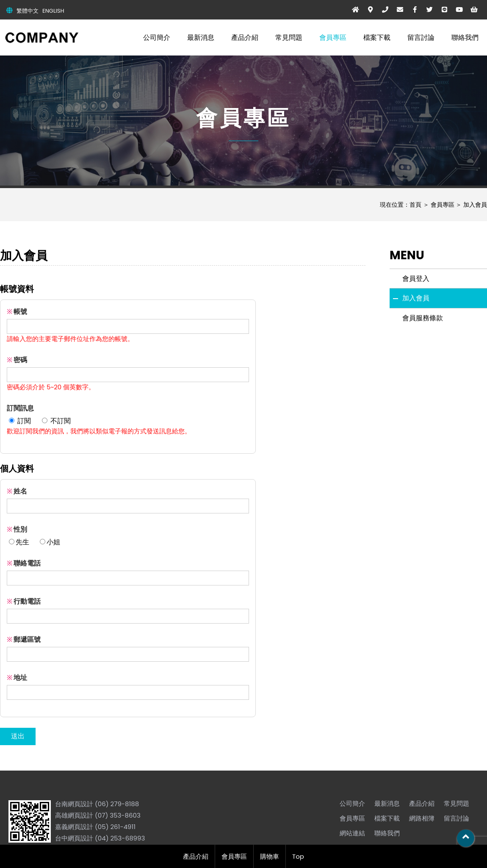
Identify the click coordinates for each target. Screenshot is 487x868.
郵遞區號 (24, 639)
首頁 (415, 205)
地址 (17, 678)
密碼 (17, 360)
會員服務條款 (423, 318)
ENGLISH (53, 11)
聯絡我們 (465, 37)
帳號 (17, 312)
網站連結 (352, 833)
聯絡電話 (24, 563)
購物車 (270, 856)
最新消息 (201, 37)
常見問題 (289, 37)
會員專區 (333, 37)
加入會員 (475, 205)
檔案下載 (377, 37)
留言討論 (421, 37)
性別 (17, 529)
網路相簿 (422, 818)
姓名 (17, 491)
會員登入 (416, 279)
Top (298, 856)
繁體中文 (28, 11)
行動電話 (24, 601)
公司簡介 (157, 37)
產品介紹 (245, 37)
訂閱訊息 (20, 408)
